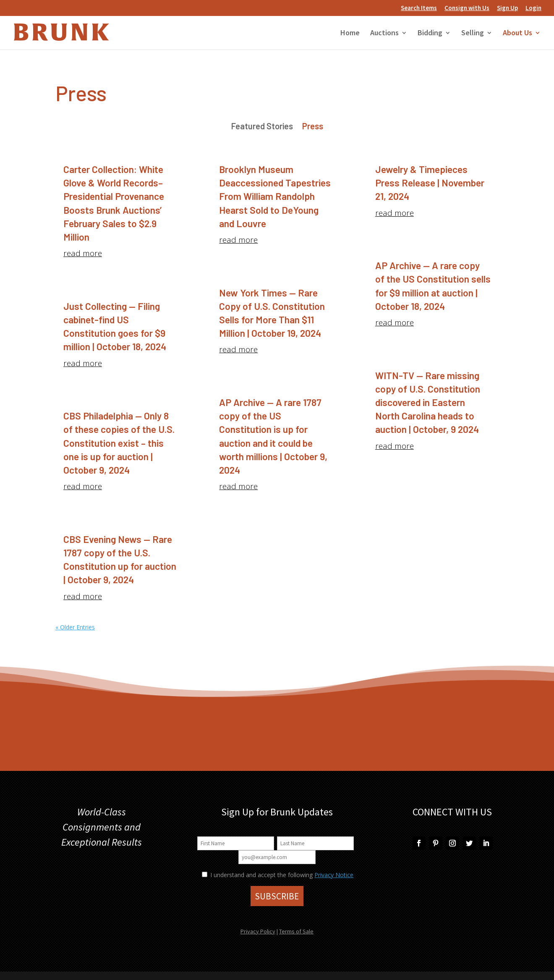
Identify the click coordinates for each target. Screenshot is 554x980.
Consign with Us (467, 8)
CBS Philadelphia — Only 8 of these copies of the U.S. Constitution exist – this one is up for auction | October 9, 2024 (119, 443)
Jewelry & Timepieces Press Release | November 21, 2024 (430, 183)
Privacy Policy (258, 931)
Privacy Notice (334, 875)
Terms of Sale (296, 931)
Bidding (430, 34)
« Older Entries (75, 627)
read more (83, 253)
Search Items (419, 8)
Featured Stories (262, 127)
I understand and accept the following (257, 875)
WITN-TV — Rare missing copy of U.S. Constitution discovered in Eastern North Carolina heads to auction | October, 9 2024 (428, 402)
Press (313, 127)
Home (350, 34)
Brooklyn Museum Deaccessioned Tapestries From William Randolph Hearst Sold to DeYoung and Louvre (275, 196)
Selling (473, 34)
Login (533, 8)
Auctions (384, 34)
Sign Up (507, 8)
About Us (517, 34)
